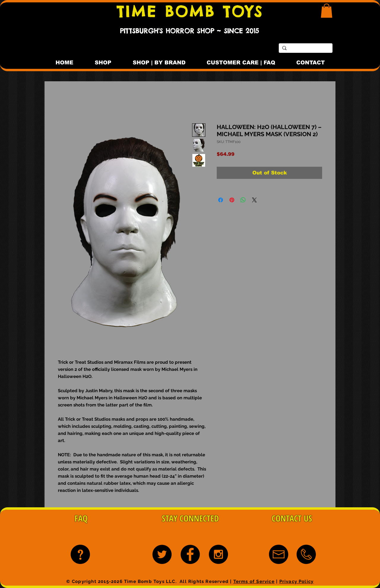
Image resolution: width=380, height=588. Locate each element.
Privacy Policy (297, 581)
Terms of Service (254, 581)
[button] (327, 11)
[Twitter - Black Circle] (162, 554)
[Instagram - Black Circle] (218, 554)
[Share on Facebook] (221, 200)
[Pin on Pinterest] (232, 200)
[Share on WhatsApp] (243, 200)
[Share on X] (254, 200)
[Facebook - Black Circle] (190, 554)
